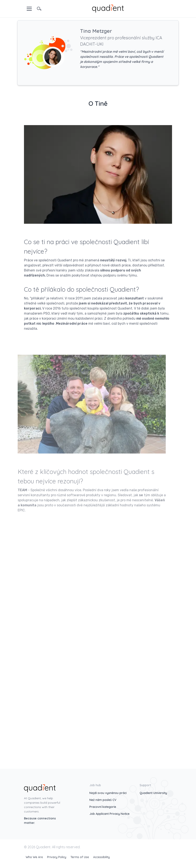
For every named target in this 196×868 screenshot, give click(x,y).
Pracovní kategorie (103, 807)
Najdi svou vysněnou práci (108, 793)
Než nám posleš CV (103, 800)
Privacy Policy (57, 857)
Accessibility (101, 857)
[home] (108, 8)
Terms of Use (80, 857)
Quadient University (153, 793)
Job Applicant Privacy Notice (109, 814)
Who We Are (35, 857)
